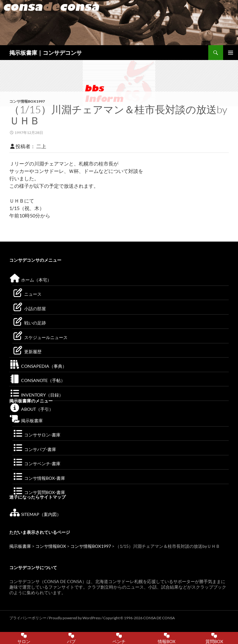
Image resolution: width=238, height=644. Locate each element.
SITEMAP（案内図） (35, 514)
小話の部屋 (29, 309)
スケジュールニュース (40, 337)
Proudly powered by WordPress (75, 618)
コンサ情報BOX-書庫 (39, 478)
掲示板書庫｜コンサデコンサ (46, 53)
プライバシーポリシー (28, 618)
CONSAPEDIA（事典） (38, 366)
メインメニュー (231, 53)
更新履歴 (27, 352)
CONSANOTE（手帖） (37, 380)
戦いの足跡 (29, 323)
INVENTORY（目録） (36, 395)
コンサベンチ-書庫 (36, 464)
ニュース (27, 294)
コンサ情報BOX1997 (27, 101)
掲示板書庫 (26, 421)
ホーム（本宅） (30, 280)
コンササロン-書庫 (36, 435)
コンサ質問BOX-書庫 (39, 492)
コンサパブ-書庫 (34, 449)
